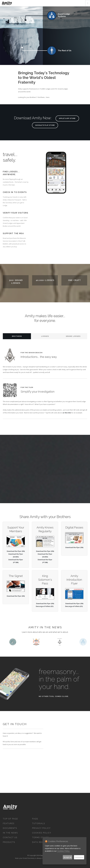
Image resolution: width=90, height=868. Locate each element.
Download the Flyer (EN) (16, 551)
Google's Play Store (45, 125)
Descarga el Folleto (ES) (45, 606)
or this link (67, 413)
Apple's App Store (67, 118)
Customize (79, 857)
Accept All (67, 857)
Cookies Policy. (64, 851)
